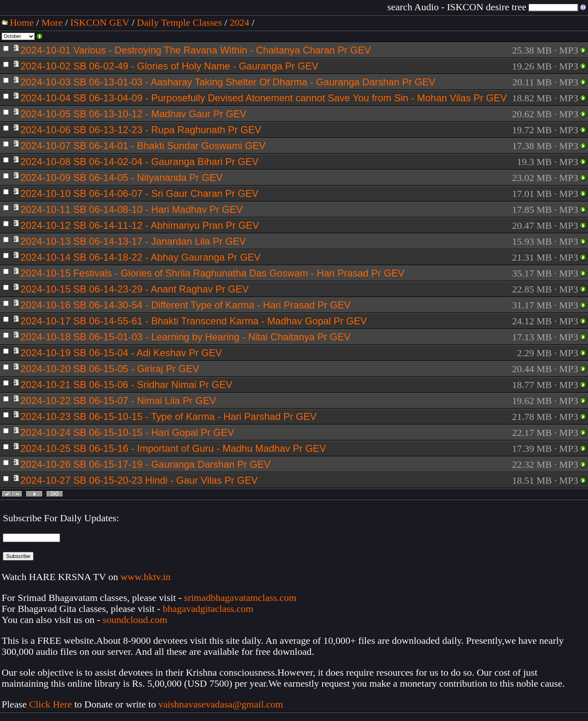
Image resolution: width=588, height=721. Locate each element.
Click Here (50, 704)
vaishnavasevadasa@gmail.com (222, 704)
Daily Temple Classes (179, 22)
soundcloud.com (135, 620)
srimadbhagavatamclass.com (240, 598)
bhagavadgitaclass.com (208, 609)
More (52, 22)
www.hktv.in (145, 577)
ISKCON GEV (100, 22)
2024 (240, 22)
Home (22, 22)
